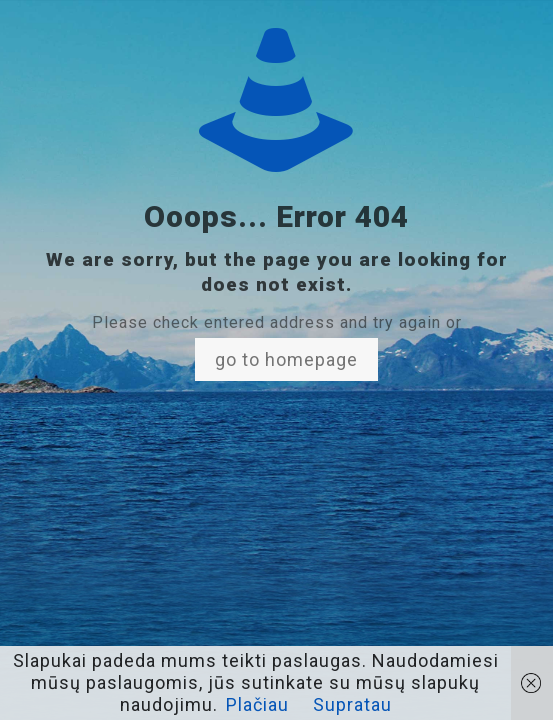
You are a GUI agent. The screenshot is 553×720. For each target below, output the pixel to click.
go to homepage (286, 359)
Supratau (352, 704)
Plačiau (257, 704)
